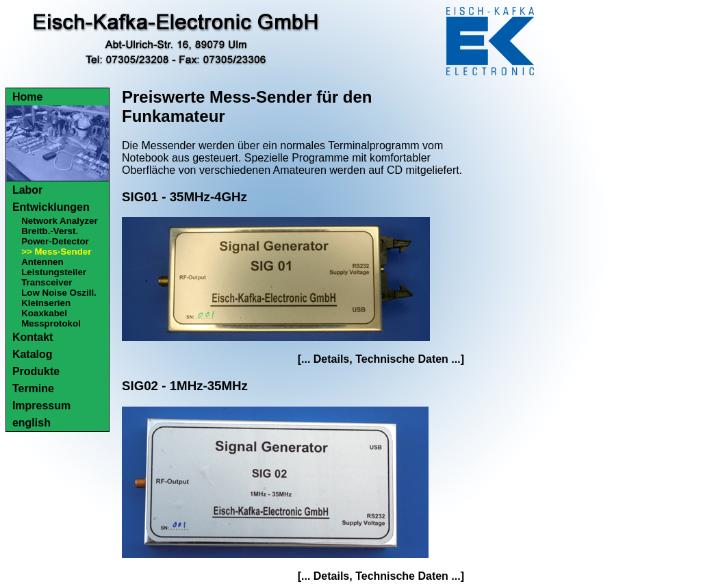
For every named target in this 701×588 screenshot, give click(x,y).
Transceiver (47, 282)
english (31, 423)
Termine (33, 388)
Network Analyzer (59, 221)
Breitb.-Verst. (50, 231)
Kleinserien (46, 303)
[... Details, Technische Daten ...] (381, 359)
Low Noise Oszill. (59, 293)
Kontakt (33, 337)
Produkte (36, 371)
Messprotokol (51, 323)
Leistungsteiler (54, 272)
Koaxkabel (44, 313)
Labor (27, 190)
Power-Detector (55, 241)
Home (27, 97)
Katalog (33, 354)
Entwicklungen (51, 207)
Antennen (42, 262)
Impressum (41, 406)
